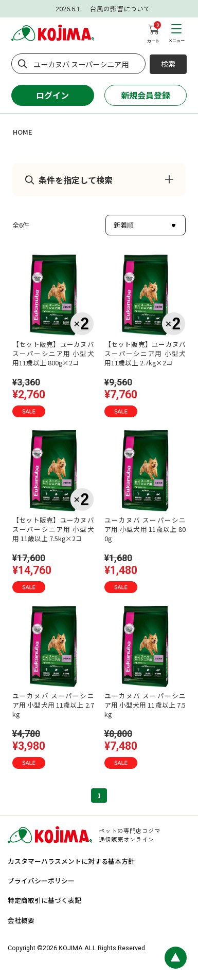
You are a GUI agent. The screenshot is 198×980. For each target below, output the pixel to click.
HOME (23, 132)
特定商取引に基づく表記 (44, 900)
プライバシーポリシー (41, 881)
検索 (168, 64)
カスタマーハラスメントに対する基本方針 (71, 861)
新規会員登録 (146, 95)
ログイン (52, 95)
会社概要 (21, 920)
